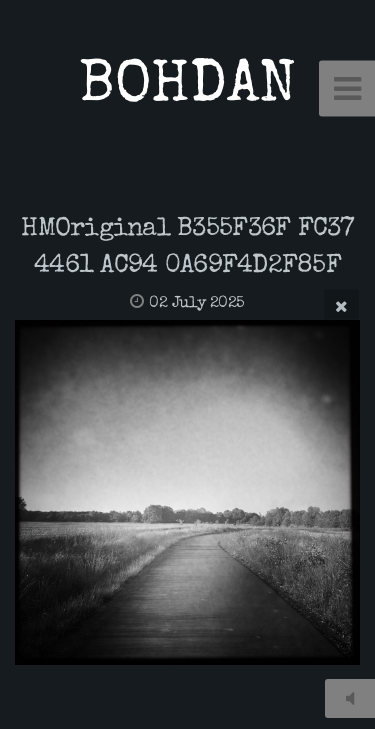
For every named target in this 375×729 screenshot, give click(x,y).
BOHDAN (187, 88)
